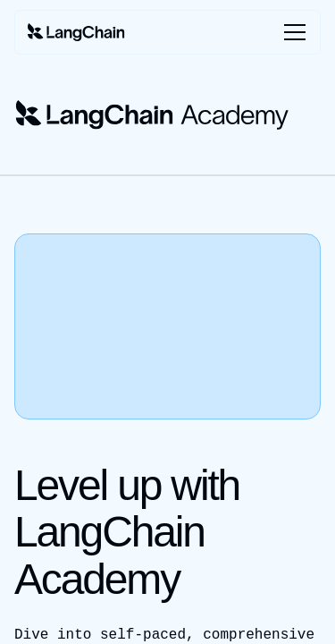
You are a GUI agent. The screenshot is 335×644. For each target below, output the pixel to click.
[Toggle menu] (291, 32)
